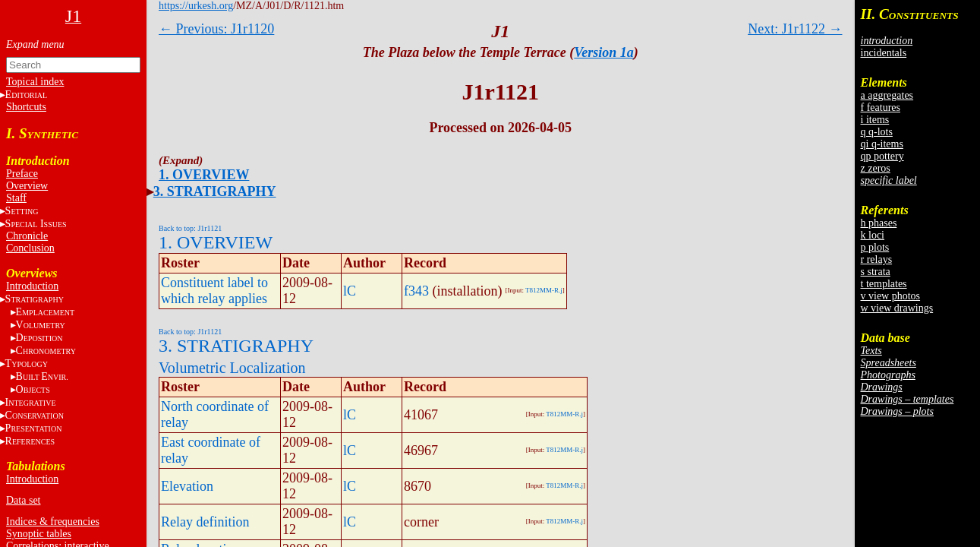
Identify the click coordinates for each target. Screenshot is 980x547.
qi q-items (882, 144)
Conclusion (30, 248)
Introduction (32, 286)
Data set (23, 500)
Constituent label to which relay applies (214, 291)
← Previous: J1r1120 (216, 29)
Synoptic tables (39, 534)
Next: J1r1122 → (795, 29)
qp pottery (882, 156)
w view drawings (897, 308)
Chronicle (27, 236)
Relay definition (205, 522)
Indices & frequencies (53, 522)
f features (881, 108)
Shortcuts (26, 107)
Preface (22, 174)
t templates (884, 284)
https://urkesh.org (196, 6)
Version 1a (604, 52)
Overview (27, 186)
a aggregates (887, 95)
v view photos (891, 296)
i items (875, 120)
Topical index (35, 82)
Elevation (187, 486)
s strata (876, 272)
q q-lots (877, 132)
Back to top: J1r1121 (190, 228)
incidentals (884, 53)
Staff (16, 198)
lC (350, 291)
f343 (416, 291)
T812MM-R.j (544, 290)
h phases (879, 223)
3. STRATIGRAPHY (215, 191)
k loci (873, 235)
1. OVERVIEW (204, 175)
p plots (875, 247)
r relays (877, 259)
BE (42, 376)
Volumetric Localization (232, 368)
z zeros (876, 168)
